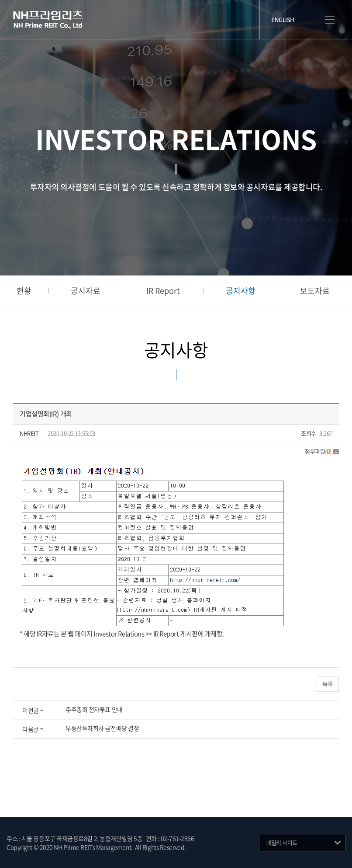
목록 (328, 684)
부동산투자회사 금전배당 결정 (102, 728)
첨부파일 (322, 451)
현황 (24, 291)
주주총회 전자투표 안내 (94, 709)
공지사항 (241, 291)
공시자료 (86, 291)
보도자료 (315, 291)
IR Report (163, 291)
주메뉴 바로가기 (0, 0)
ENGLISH (283, 19)
